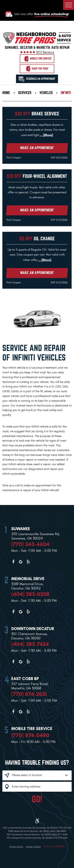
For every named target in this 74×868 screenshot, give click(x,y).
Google (21, 562)
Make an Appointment (37, 148)
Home (6, 93)
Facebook (13, 562)
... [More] (46, 135)
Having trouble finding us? (37, 763)
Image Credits (33, 847)
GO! (37, 799)
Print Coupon (14, 158)
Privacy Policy (16, 847)
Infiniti (66, 93)
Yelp (28, 562)
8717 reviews (45, 52)
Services (25, 93)
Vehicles (46, 93)
